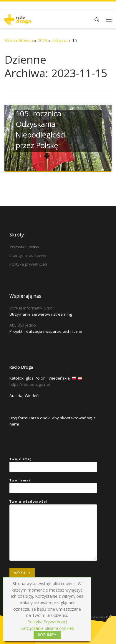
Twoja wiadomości (53, 530)
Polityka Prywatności (47, 622)
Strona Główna (19, 40)
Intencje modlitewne (28, 255)
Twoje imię (53, 465)
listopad (60, 40)
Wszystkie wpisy (24, 247)
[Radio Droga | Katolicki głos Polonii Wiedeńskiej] (18, 19)
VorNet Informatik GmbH (32, 308)
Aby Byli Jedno (23, 325)
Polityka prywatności (28, 264)
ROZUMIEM (47, 635)
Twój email (53, 486)
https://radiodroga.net (30, 384)
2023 (42, 40)
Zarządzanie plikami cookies (47, 628)
